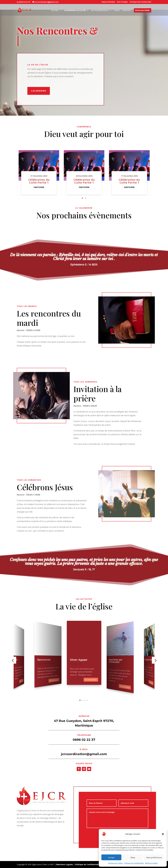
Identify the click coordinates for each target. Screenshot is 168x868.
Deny (133, 857)
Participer (39, 187)
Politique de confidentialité (134, 863)
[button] (163, 834)
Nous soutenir (142, 10)
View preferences (154, 857)
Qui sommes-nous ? (100, 10)
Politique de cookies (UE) (140, 2)
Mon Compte (122, 2)
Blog (117, 10)
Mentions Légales (151, 863)
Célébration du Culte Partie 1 (39, 181)
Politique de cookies (115, 863)
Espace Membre (108, 2)
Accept (111, 857)
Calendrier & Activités (75, 10)
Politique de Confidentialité (88, 864)
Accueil (55, 10)
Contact (127, 10)
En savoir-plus (21, 681)
